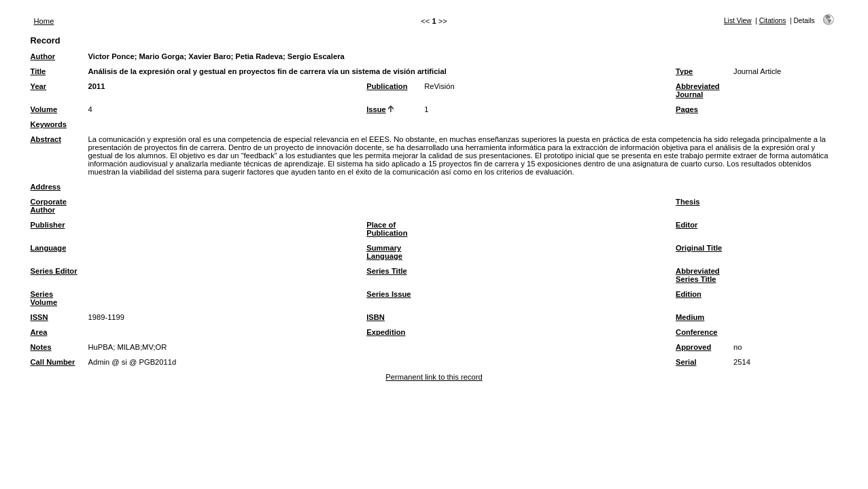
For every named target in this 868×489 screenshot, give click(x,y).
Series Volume (44, 298)
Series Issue (388, 294)
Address (46, 187)
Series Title (387, 271)
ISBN (376, 317)
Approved (693, 347)
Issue (376, 109)
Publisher (48, 225)
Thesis (688, 202)
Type (684, 71)
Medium (690, 317)
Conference (697, 332)
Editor (687, 225)
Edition (689, 294)
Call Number (53, 362)
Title (38, 71)
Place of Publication (387, 229)
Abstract (46, 139)
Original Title (699, 248)
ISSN (39, 317)
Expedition (386, 332)
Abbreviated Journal (698, 90)
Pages (687, 109)
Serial (686, 362)
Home (44, 21)
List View (738, 21)
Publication (387, 86)
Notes (41, 347)
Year (39, 86)
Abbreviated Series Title (698, 275)
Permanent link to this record (434, 377)
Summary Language (384, 252)
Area (39, 332)
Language (49, 248)
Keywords (49, 124)
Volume (44, 109)
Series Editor (54, 271)
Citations (773, 21)
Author (43, 56)
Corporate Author (49, 206)
